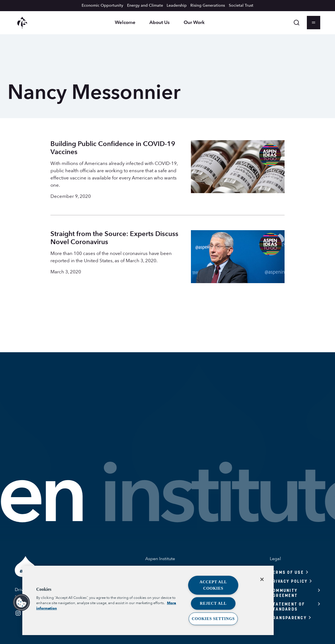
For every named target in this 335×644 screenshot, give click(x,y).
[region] (148, 600)
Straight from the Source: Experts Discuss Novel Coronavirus (114, 238)
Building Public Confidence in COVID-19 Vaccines (113, 148)
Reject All (213, 603)
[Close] (262, 579)
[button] (21, 602)
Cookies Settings (213, 619)
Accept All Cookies (213, 585)
